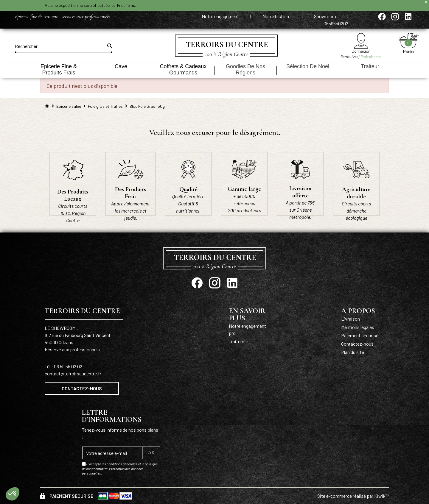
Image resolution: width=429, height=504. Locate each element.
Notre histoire (277, 16)
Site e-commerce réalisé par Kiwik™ (353, 496)
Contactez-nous (82, 388)
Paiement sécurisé (360, 335)
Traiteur (237, 341)
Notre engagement (221, 16)
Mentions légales (358, 327)
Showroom (325, 16)
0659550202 (336, 23)
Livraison (350, 319)
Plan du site (353, 352)
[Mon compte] (361, 41)
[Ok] (109, 46)
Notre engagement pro (247, 329)
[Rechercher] (64, 46)
